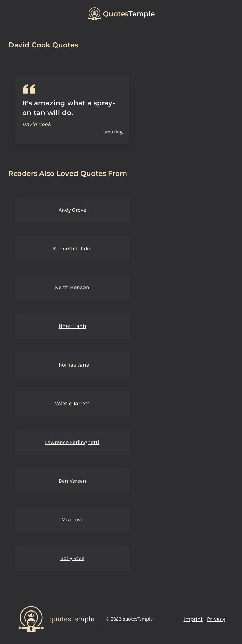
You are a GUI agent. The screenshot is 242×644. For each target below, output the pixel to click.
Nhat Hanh (72, 326)
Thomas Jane (72, 365)
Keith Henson (72, 287)
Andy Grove (72, 210)
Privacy (216, 619)
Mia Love (72, 519)
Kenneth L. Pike (72, 249)
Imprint (193, 619)
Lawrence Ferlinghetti (72, 442)
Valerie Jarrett (72, 403)
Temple (129, 14)
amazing (113, 132)
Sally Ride (72, 558)
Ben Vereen (72, 481)
